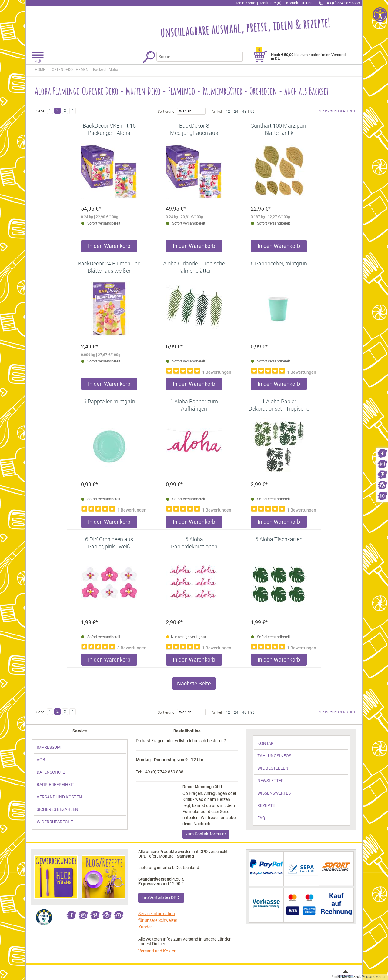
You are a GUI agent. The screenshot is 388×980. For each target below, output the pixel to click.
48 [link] (244, 111)
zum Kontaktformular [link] (206, 834)
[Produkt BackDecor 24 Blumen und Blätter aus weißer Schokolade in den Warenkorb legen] (109, 385)
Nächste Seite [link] (194, 683)
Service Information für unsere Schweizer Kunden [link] (158, 920)
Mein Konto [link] (246, 3)
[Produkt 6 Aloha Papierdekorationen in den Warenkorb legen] (194, 661)
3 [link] (65, 111)
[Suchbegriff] (196, 57)
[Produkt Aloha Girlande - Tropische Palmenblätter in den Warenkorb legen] (194, 385)
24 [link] (236, 111)
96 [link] (253, 111)
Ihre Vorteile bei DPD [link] (160, 898)
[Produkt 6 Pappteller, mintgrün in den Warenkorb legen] (109, 523)
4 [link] (73, 111)
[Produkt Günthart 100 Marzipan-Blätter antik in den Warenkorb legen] (279, 247)
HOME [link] (40, 70)
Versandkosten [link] (374, 977)
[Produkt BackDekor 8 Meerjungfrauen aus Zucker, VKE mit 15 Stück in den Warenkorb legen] (194, 247)
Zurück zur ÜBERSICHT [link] (337, 111)
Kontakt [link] (300, 3)
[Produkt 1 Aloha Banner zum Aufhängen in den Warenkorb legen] (194, 523)
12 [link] (228, 111)
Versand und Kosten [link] (157, 951)
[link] (382, 453)
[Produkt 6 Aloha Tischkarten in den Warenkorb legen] (279, 661)
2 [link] (57, 111)
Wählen (191, 111)
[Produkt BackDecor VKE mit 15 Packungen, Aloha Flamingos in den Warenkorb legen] (109, 247)
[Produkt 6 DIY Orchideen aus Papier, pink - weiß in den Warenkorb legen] (109, 661)
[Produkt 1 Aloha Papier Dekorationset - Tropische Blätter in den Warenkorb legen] (279, 523)
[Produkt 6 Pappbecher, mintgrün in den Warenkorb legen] (279, 385)
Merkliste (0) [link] (271, 3)
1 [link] (50, 111)
